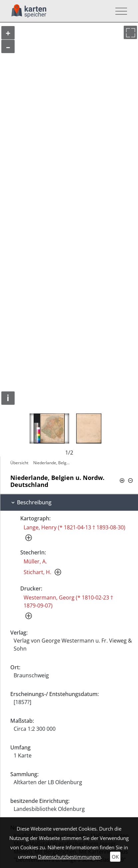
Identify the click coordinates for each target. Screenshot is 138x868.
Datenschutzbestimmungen (69, 857)
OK (115, 857)
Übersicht (19, 463)
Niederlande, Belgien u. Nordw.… (52, 463)
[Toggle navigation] (119, 11)
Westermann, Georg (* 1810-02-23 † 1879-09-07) (68, 601)
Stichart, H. (37, 572)
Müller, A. (35, 561)
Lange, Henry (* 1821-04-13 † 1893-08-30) (74, 527)
